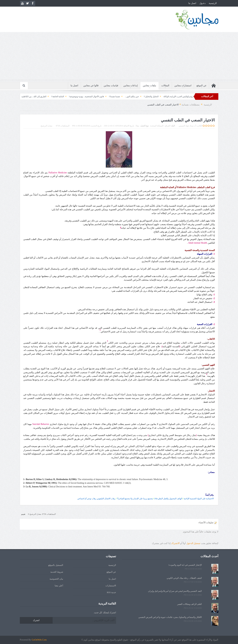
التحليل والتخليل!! (140, 97)
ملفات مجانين (149, 86)
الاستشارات (111, 586)
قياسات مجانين (111, 86)
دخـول (202, 3)
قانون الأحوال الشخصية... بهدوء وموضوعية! (75, 97)
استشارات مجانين (183, 86)
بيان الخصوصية (56, 579)
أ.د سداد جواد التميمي (187, 126)
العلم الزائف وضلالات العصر (189, 604)
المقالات (165, 86)
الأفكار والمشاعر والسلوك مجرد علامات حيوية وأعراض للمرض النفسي (170, 617)
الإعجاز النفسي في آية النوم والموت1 (185, 565)
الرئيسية (213, 3)
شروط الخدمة (57, 572)
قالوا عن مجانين (91, 86)
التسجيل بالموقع (56, 565)
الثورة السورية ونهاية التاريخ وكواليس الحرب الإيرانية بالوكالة (177, 97)
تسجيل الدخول (193, 543)
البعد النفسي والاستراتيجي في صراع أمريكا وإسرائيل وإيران (175, 591)
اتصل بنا (192, 3)
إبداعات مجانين (131, 86)
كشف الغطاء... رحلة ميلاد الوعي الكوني (184, 578)
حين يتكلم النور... (120, 97)
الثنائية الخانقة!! (46, 97)
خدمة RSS (111, 592)
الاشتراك (175, 543)
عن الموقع (201, 86)
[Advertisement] (119, 57)
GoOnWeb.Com (39, 640)
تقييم (23, 514)
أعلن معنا (59, 586)
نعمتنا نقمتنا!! (103, 97)
